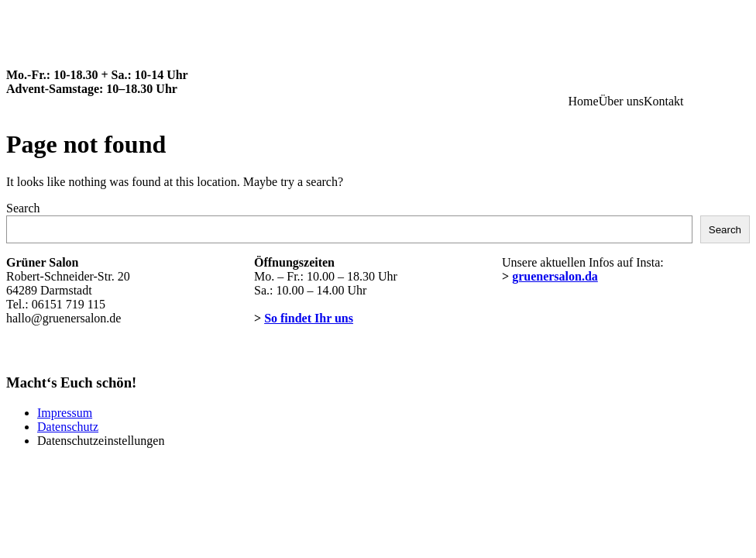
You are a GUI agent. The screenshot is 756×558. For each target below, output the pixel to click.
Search (23, 208)
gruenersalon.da (555, 276)
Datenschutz (68, 427)
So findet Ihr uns (309, 318)
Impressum (65, 413)
